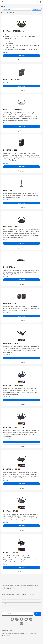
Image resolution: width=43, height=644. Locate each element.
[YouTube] (26, 619)
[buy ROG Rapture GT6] (9, 303)
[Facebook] (21, 619)
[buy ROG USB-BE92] (9, 190)
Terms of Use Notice (7, 638)
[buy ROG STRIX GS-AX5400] (12, 469)
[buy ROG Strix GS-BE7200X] (11, 79)
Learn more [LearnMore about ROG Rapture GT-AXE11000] (21, 526)
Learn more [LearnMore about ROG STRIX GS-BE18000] (21, 167)
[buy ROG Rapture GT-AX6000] (12, 343)
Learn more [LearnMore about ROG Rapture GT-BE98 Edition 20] (21, 56)
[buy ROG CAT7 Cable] (9, 267)
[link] (22, 2)
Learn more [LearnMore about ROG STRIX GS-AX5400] (21, 484)
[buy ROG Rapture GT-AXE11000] (13, 511)
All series (32, 595)
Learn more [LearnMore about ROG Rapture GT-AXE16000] (21, 400)
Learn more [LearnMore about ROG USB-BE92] (21, 203)
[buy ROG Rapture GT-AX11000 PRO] (14, 427)
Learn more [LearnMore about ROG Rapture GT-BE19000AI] (21, 126)
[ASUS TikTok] (12, 619)
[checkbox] (22, 60)
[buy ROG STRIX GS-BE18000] (12, 150)
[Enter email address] (18, 614)
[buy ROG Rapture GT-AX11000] (12, 553)
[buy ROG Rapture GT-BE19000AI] (13, 110)
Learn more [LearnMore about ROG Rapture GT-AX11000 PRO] (21, 442)
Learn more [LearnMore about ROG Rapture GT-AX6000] (21, 358)
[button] (2, 2)
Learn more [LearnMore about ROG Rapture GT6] (21, 316)
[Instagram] (17, 619)
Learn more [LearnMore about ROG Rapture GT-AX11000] (21, 568)
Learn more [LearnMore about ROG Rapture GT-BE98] (21, 243)
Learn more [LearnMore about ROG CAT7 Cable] (21, 280)
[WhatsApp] (21, 624)
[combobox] (16, 9)
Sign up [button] (38, 614)
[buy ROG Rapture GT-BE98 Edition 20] (15, 31)
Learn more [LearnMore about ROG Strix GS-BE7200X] (21, 86)
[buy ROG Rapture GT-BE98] (11, 227)
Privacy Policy (17, 638)
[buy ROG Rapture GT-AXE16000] (13, 385)
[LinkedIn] (31, 619)
